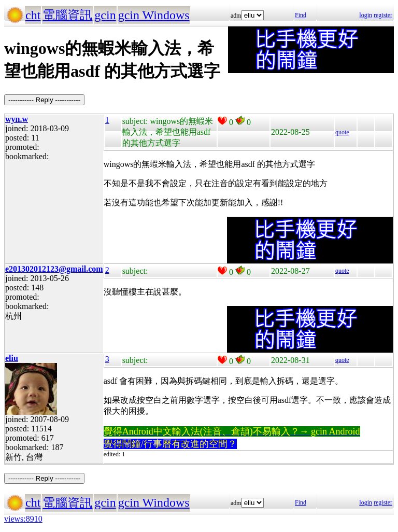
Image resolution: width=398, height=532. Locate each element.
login (366, 15)
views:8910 (23, 519)
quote (342, 132)
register (383, 15)
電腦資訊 (67, 15)
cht (33, 15)
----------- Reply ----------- (44, 100)
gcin (105, 15)
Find (301, 15)
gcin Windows (154, 15)
